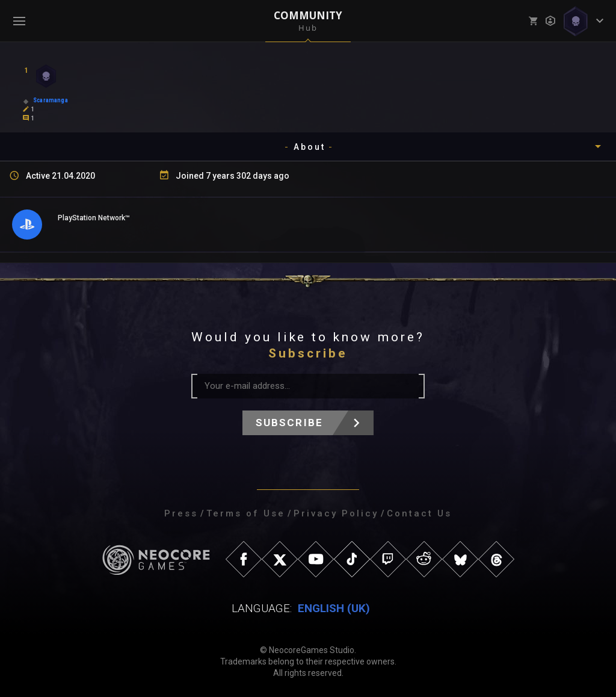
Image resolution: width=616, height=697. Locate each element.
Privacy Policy (336, 513)
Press (181, 513)
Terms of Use (246, 513)
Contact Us (419, 513)
